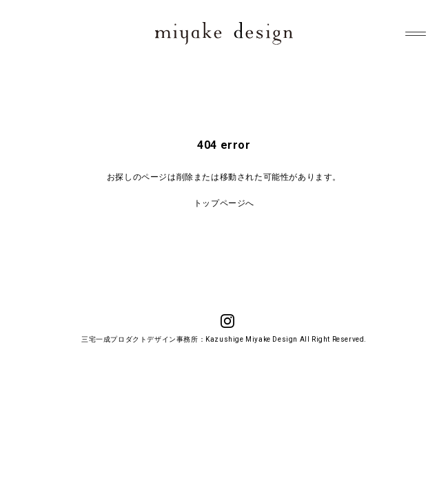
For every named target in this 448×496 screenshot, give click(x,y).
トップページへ (224, 203)
